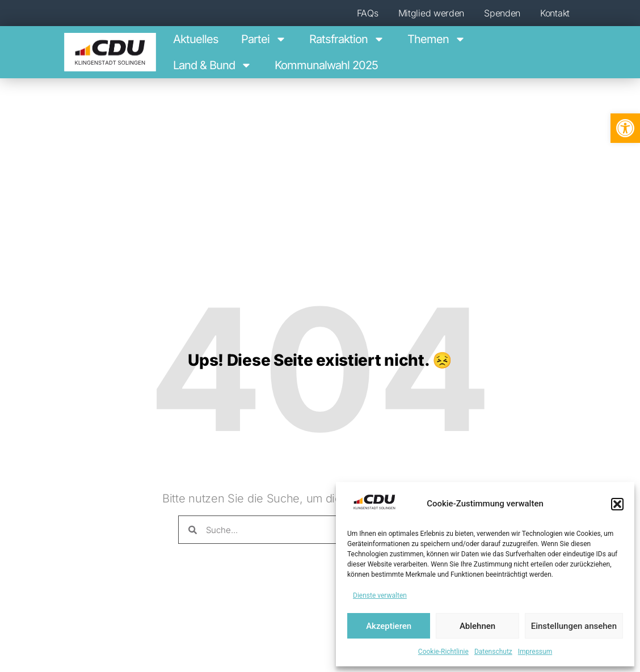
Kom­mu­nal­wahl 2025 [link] (326, 65)
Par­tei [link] (264, 39)
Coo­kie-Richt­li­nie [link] (443, 652)
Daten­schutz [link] (493, 652)
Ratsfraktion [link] (347, 39)
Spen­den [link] (502, 13)
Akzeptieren (389, 626)
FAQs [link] (368, 13)
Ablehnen (477, 626)
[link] (625, 128)
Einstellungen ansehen (574, 626)
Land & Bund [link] (212, 65)
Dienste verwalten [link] (380, 595)
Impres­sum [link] (535, 652)
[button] (617, 504)
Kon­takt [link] (555, 13)
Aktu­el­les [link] (196, 39)
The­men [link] (437, 39)
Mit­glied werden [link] (431, 13)
